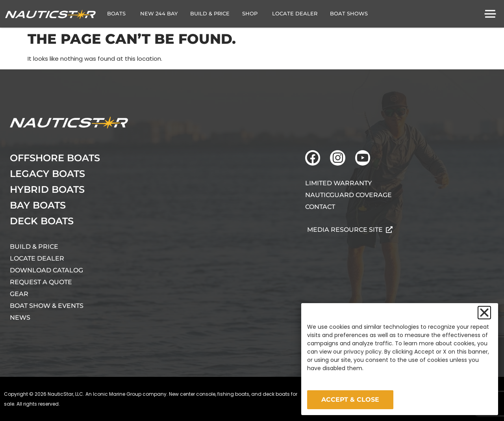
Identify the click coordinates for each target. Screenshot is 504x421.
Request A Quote (41, 282)
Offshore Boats (55, 158)
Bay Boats (38, 205)
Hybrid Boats (47, 189)
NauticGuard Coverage (348, 195)
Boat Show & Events (47, 306)
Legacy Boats (47, 174)
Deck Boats (42, 221)
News (20, 318)
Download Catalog (46, 270)
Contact (320, 207)
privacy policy (363, 352)
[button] (484, 313)
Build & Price (34, 247)
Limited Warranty (338, 183)
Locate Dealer (37, 258)
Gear (19, 294)
